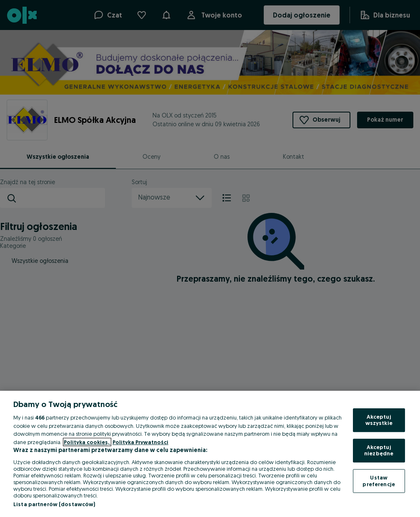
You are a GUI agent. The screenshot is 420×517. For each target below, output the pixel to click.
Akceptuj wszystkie (379, 420)
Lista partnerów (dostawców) (54, 504)
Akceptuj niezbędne (379, 450)
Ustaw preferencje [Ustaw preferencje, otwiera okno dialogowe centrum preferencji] (379, 481)
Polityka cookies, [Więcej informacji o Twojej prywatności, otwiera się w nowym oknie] (87, 442)
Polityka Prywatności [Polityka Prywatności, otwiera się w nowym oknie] (140, 442)
